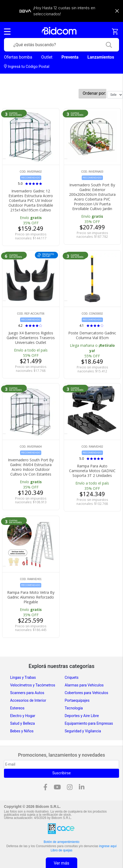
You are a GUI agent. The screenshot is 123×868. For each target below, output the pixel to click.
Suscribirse (61, 773)
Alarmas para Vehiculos (84, 685)
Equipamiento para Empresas (89, 723)
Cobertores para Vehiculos (86, 693)
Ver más (61, 863)
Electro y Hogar (23, 716)
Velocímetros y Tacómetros (33, 685)
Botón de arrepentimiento (61, 842)
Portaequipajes (77, 700)
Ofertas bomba (18, 57)
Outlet (47, 57)
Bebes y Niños (22, 731)
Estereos (17, 708)
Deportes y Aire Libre (82, 716)
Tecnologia (74, 708)
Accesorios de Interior (28, 700)
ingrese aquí (108, 846)
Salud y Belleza (22, 723)
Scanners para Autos (27, 693)
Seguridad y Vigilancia (83, 731)
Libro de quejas (61, 850)
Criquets (72, 677)
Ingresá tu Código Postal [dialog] (27, 67)
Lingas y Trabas (23, 677)
